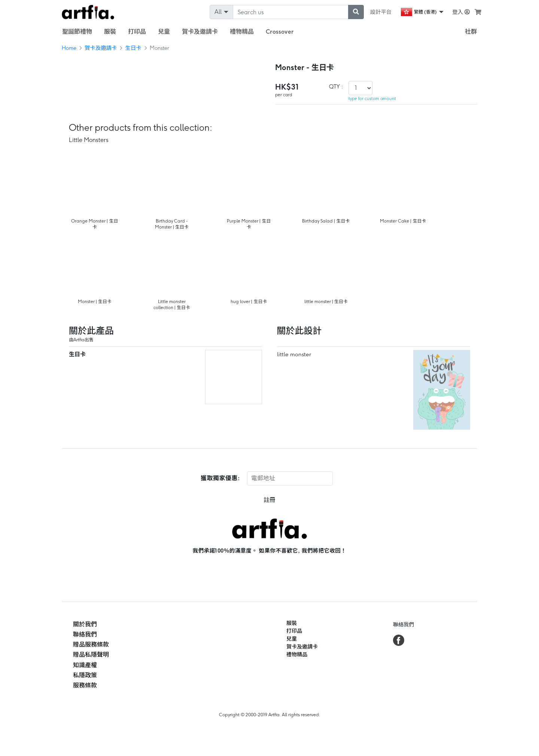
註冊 (269, 500)
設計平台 (381, 12)
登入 (461, 12)
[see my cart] (478, 12)
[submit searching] (356, 12)
